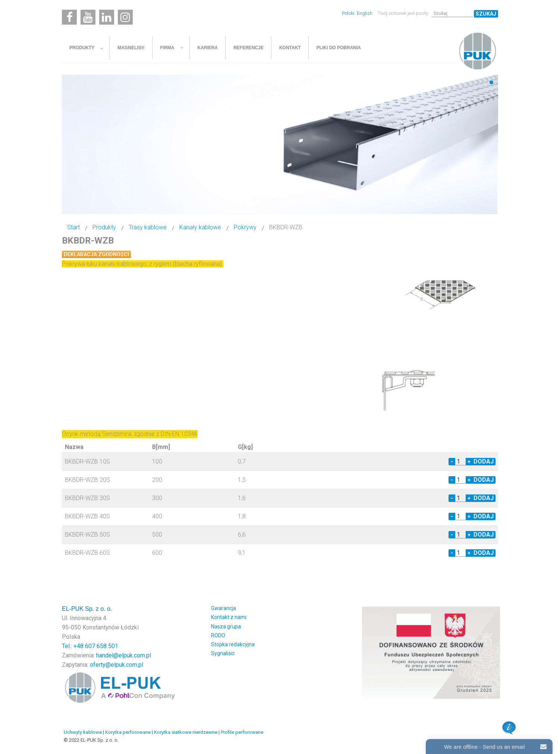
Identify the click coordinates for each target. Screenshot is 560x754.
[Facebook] (69, 17)
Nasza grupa (226, 626)
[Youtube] (88, 17)
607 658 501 (102, 646)
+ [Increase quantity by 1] (469, 462)
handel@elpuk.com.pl (124, 655)
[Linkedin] (107, 17)
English (365, 13)
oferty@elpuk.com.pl (117, 665)
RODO (218, 635)
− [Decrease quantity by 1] (452, 462)
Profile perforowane (242, 732)
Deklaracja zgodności (96, 254)
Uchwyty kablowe (83, 732)
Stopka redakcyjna (233, 644)
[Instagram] (125, 17)
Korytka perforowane (128, 732)
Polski (349, 13)
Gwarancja (224, 608)
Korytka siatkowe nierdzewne (186, 732)
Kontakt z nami (229, 617)
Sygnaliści (223, 653)
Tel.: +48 (73, 646)
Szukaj (486, 14)
